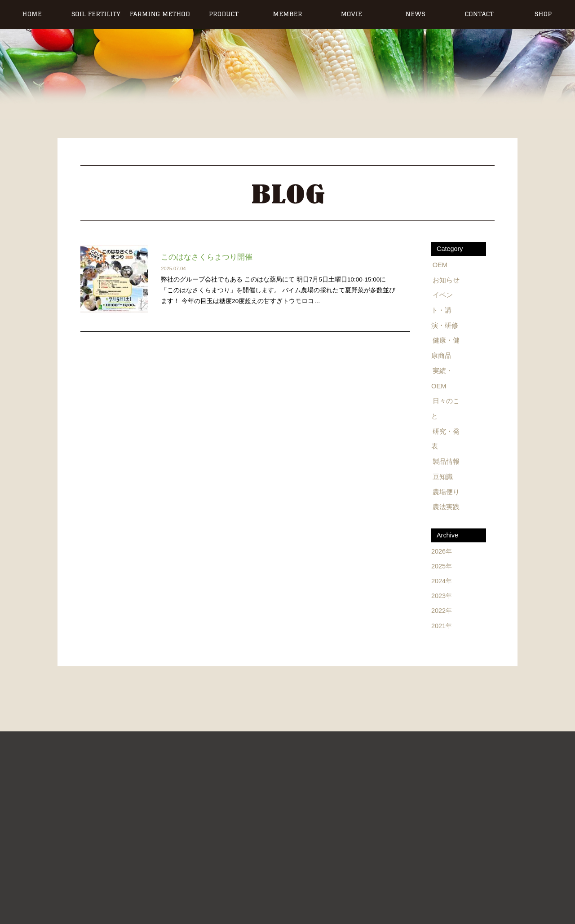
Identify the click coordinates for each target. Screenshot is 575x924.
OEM (440, 265)
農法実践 (446, 503)
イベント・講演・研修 (447, 309)
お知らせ (446, 280)
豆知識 (442, 473)
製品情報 (446, 458)
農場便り (446, 488)
